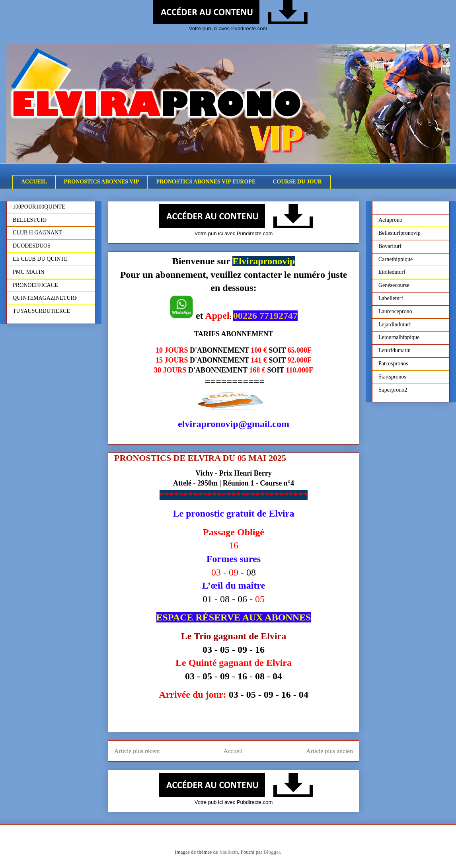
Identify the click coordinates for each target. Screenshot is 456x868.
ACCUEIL (34, 182)
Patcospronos (393, 364)
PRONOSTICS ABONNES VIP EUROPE (206, 182)
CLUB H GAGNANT (37, 233)
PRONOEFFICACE (35, 285)
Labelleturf (391, 298)
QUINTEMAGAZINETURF (45, 298)
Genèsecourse (394, 285)
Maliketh (229, 852)
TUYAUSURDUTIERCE (41, 311)
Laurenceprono (395, 311)
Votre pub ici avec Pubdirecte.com (228, 28)
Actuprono (390, 220)
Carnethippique (396, 259)
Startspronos (392, 377)
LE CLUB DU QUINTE (40, 259)
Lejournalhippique (399, 337)
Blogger (272, 852)
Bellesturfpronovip (399, 233)
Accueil (233, 751)
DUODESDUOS (32, 246)
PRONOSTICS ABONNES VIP (102, 182)
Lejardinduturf (395, 325)
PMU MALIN (29, 272)
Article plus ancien (329, 751)
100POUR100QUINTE (39, 207)
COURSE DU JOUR (297, 182)
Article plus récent (137, 751)
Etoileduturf (392, 272)
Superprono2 (393, 390)
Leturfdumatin (395, 350)
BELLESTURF (30, 220)
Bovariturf (390, 246)
